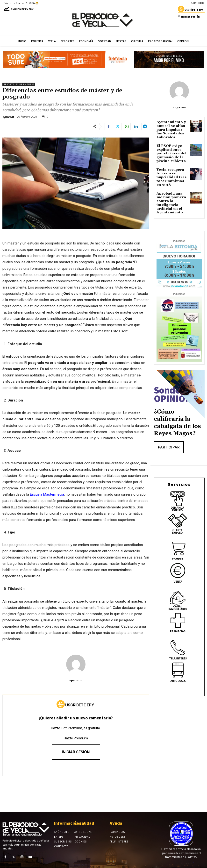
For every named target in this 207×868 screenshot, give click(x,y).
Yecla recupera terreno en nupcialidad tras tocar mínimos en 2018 (170, 171)
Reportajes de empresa (19, 84)
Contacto (197, 3)
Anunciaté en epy (18, 10)
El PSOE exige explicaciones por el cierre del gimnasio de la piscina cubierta (172, 150)
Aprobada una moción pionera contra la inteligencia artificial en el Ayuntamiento (169, 193)
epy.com (8, 117)
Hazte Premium (76, 738)
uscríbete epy (191, 10)
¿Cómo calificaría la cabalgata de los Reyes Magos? (177, 411)
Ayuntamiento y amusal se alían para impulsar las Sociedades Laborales (170, 129)
